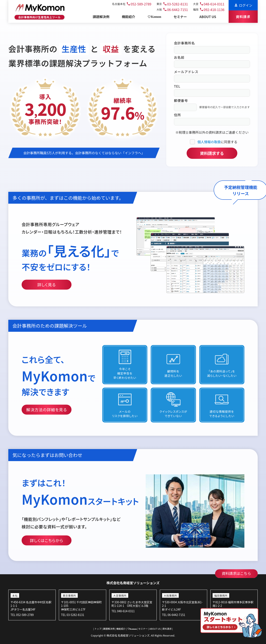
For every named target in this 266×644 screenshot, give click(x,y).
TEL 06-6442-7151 (174, 615)
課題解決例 (109, 629)
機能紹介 (121, 629)
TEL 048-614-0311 (123, 611)
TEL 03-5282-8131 (73, 615)
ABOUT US (155, 629)
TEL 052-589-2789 (22, 615)
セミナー (143, 629)
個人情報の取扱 (209, 142)
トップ (98, 629)
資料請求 (167, 629)
